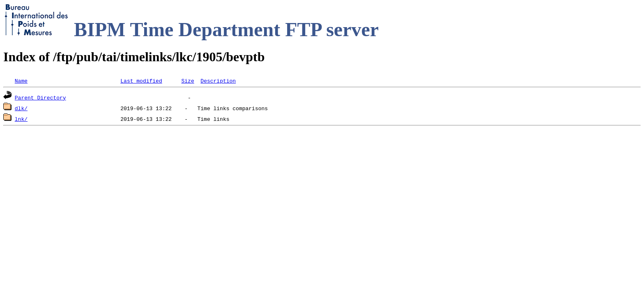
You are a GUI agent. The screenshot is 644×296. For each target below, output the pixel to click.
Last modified (141, 81)
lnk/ (21, 119)
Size (187, 81)
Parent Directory (40, 97)
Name (21, 81)
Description (218, 81)
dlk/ (21, 108)
